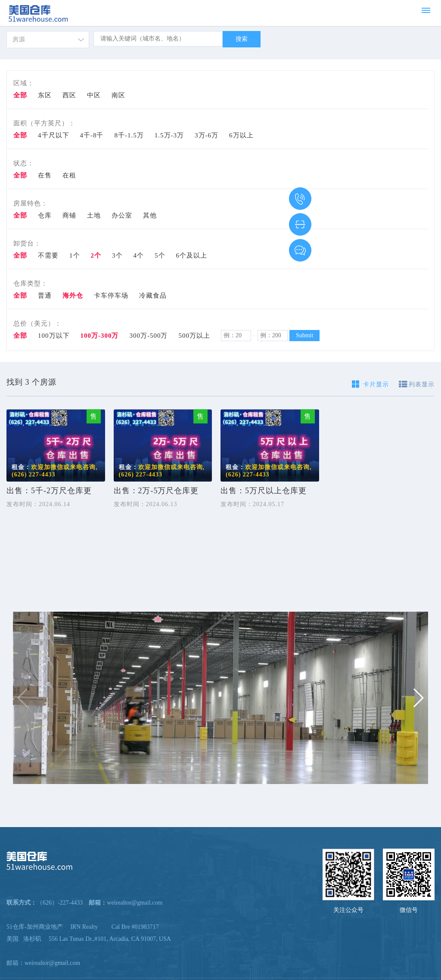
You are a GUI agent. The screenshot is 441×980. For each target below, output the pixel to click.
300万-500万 (149, 336)
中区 (94, 95)
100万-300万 (100, 336)
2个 (96, 255)
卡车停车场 (111, 296)
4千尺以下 (54, 135)
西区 (69, 95)
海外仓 (73, 296)
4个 (139, 255)
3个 (117, 255)
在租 (69, 175)
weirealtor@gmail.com (52, 963)
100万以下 (54, 336)
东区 (45, 95)
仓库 (45, 215)
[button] (418, 698)
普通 (45, 296)
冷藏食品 (153, 296)
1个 (75, 255)
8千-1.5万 (129, 135)
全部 (20, 95)
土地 (94, 215)
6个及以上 (192, 255)
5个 (160, 255)
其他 (150, 215)
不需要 (48, 255)
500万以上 (195, 336)
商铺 (69, 215)
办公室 (122, 215)
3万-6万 (207, 135)
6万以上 (241, 135)
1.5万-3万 (169, 135)
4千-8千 (92, 135)
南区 (118, 95)
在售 (45, 175)
